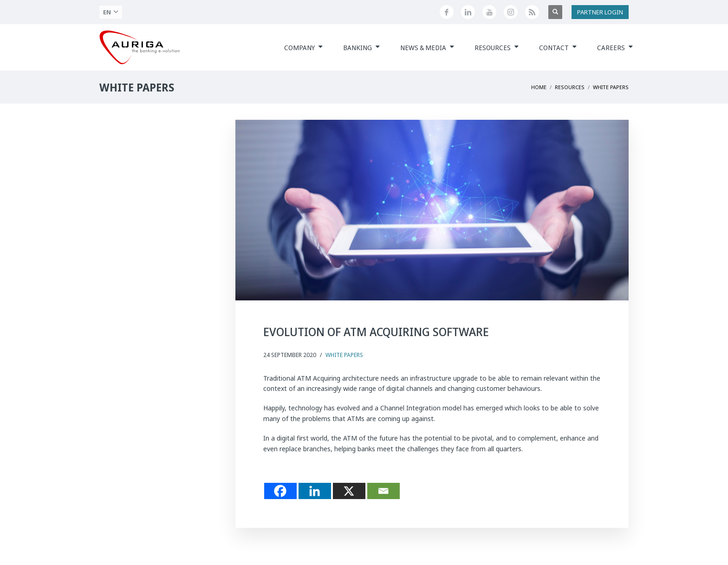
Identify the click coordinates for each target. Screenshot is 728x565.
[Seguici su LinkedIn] (468, 12)
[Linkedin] (315, 491)
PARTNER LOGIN (600, 12)
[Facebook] (280, 491)
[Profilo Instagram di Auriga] (511, 12)
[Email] (383, 491)
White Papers (344, 355)
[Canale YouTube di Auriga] (489, 12)
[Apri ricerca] (555, 12)
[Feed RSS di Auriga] (532, 12)
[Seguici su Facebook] (447, 12)
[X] (349, 491)
